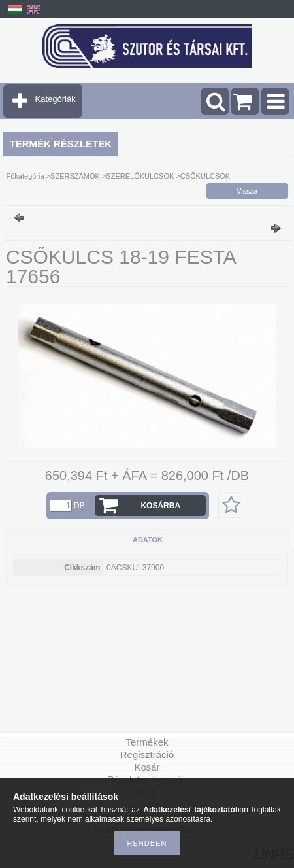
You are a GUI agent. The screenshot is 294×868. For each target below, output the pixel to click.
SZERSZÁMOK (75, 176)
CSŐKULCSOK (205, 176)
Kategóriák (56, 99)
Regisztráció (147, 755)
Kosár (147, 767)
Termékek (147, 742)
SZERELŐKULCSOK (140, 176)
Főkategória (25, 176)
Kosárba (160, 506)
